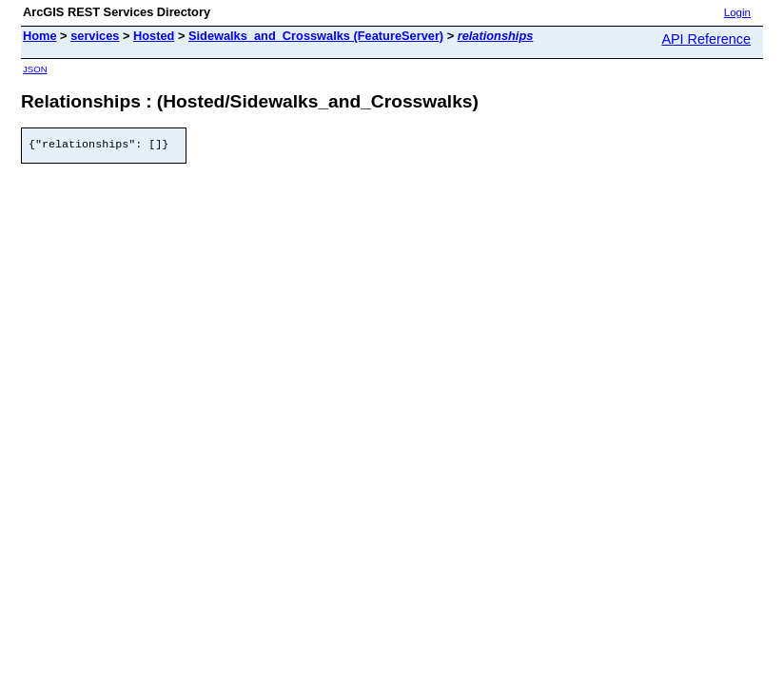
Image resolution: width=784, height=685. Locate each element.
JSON (35, 69)
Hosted (154, 36)
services (95, 36)
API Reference (706, 39)
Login (737, 12)
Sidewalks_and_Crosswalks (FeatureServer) (316, 36)
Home (40, 36)
